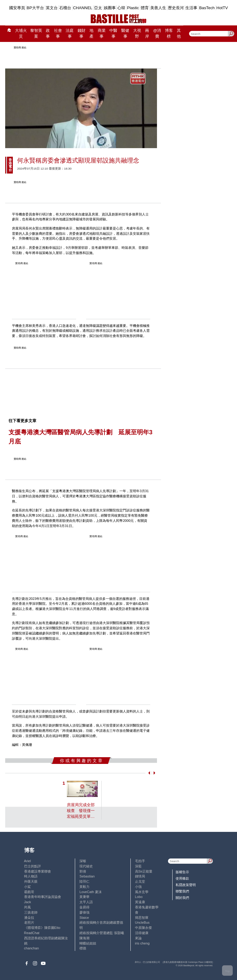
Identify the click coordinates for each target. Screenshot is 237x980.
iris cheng (142, 943)
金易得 (84, 907)
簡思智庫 (142, 918)
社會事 (58, 34)
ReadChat (32, 933)
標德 (83, 948)
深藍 (138, 866)
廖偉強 (84, 912)
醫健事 (125, 34)
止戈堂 (140, 881)
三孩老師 (31, 912)
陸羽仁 (84, 881)
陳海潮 (84, 938)
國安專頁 (17, 8)
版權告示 (182, 872)
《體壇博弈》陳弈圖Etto (42, 928)
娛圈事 (110, 8)
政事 (48, 34)
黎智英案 (36, 34)
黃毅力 (84, 887)
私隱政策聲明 (186, 885)
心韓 (121, 8)
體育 (145, 8)
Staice (84, 918)
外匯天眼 (31, 881)
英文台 (52, 8)
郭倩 (83, 871)
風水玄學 (142, 892)
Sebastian (87, 876)
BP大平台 (35, 8)
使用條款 (182, 878)
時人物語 (31, 876)
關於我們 (182, 898)
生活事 (191, 8)
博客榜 (169, 34)
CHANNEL (83, 8)
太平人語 (86, 902)
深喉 (83, 861)
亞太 (98, 8)
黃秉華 (84, 897)
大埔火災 (21, 34)
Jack (28, 902)
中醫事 (113, 34)
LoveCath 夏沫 (91, 892)
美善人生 (158, 8)
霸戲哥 (29, 892)
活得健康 (142, 933)
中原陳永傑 (143, 928)
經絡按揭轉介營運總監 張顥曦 (102, 933)
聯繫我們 (182, 891)
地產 (91, 34)
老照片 (29, 922)
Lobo (139, 897)
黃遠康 (140, 902)
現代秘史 (86, 866)
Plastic (133, 8)
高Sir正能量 (144, 871)
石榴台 (65, 8)
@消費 (157, 34)
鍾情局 (140, 876)
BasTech (207, 8)
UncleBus (142, 922)
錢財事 (82, 34)
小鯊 (27, 887)
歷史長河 (176, 8)
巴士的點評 (33, 866)
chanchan (32, 948)
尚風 (27, 907)
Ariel (27, 861)
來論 (138, 938)
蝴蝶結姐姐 (88, 943)
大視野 (137, 34)
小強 (138, 887)
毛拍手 (140, 861)
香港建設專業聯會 (38, 871)
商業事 (102, 34)
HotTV (222, 8)
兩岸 (147, 34)
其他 (179, 34)
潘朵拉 (29, 918)
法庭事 (70, 34)
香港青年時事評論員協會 (43, 897)
